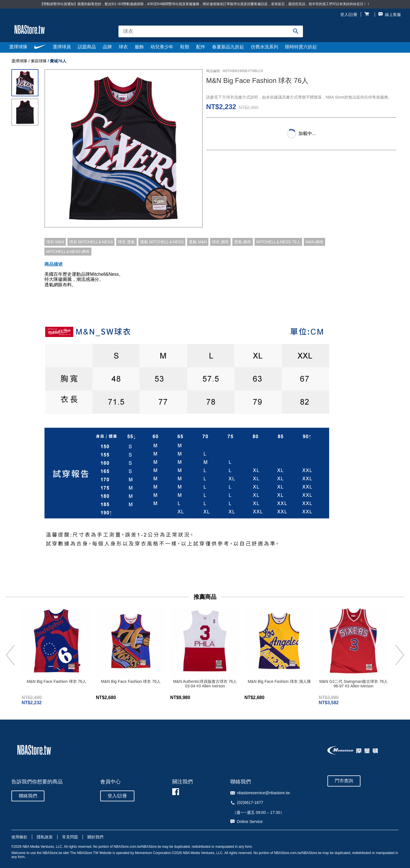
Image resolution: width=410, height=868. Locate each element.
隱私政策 (45, 837)
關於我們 (95, 837)
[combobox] (211, 31)
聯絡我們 (28, 796)
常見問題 (70, 837)
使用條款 (19, 837)
